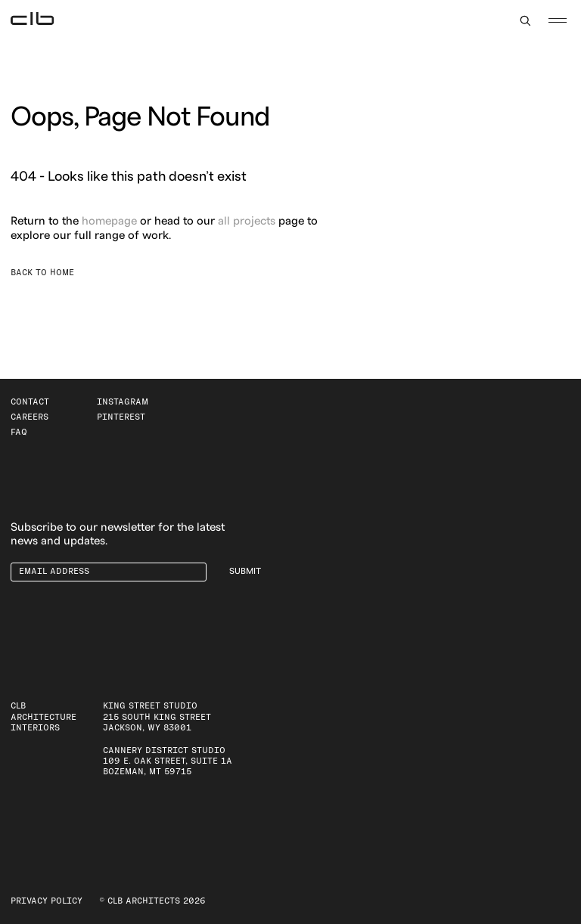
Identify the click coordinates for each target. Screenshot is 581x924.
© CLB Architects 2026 (152, 901)
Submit (245, 571)
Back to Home (42, 273)
